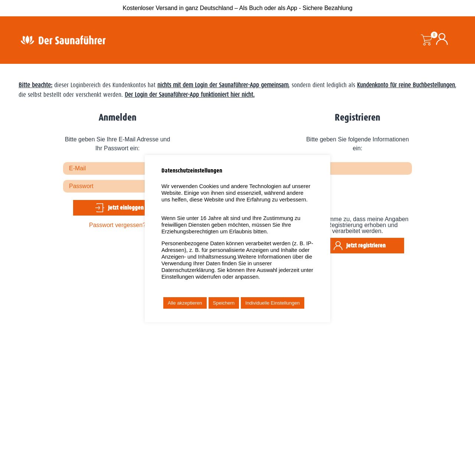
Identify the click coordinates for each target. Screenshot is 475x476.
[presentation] (360, 198)
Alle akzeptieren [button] (185, 303)
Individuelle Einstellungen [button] (273, 303)
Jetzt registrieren (366, 245)
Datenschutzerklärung (188, 270)
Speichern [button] (224, 303)
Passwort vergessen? (117, 225)
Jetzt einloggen (126, 208)
